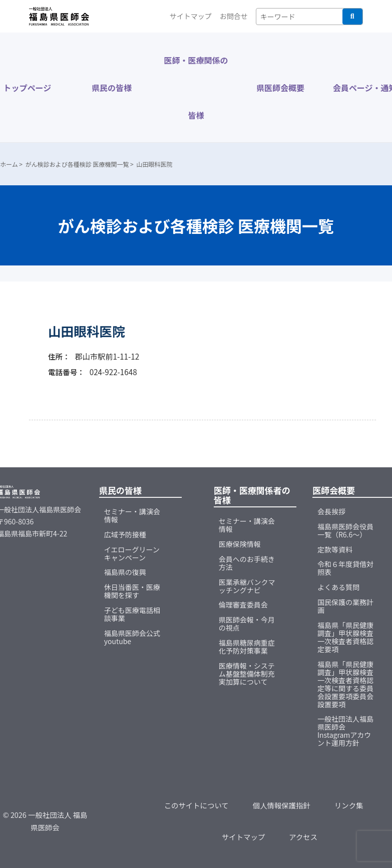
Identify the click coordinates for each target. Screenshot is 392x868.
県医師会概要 (280, 88)
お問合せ (234, 16)
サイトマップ (191, 16)
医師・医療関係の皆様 (196, 88)
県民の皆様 (112, 88)
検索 (352, 17)
